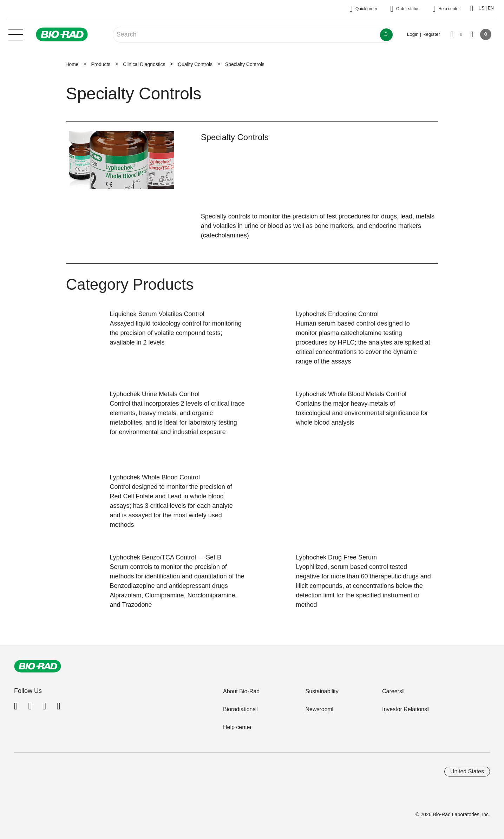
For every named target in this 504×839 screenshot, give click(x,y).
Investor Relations (405, 709)
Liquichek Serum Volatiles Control (157, 314)
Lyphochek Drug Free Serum (336, 557)
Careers (392, 691)
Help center (237, 727)
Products (101, 64)
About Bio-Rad (241, 691)
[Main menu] (16, 34)
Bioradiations (239, 709)
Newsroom (319, 709)
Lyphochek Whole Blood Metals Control (351, 394)
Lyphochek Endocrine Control (337, 314)
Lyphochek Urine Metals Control (155, 394)
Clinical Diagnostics (144, 64)
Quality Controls (195, 64)
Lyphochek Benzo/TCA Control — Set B (166, 557)
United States (467, 771)
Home (72, 64)
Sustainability (322, 691)
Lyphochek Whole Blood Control (155, 477)
